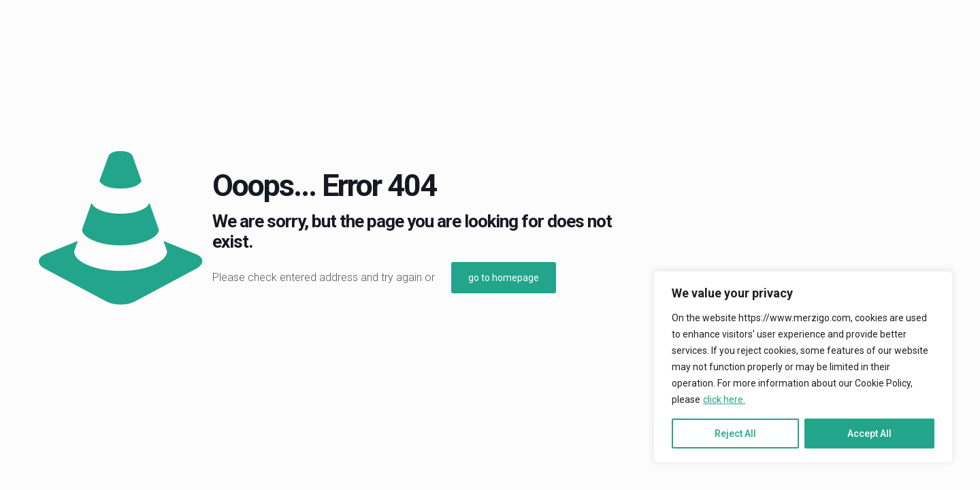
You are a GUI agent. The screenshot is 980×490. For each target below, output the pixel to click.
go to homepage (504, 278)
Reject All (735, 434)
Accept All (869, 434)
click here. (724, 399)
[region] (803, 367)
